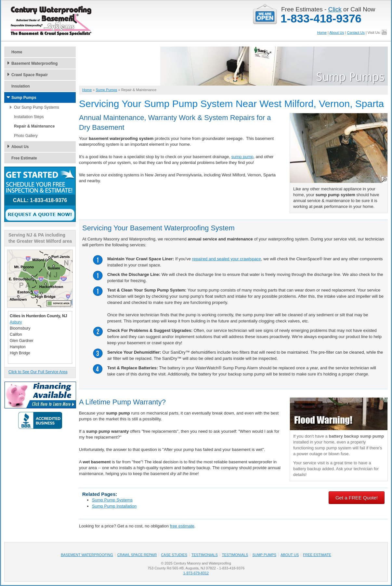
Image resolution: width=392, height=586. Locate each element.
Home (322, 33)
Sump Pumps (24, 98)
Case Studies (174, 555)
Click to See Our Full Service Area (38, 372)
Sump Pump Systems (112, 500)
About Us (337, 33)
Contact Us (356, 33)
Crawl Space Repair (30, 75)
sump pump (242, 157)
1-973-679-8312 (196, 573)
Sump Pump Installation (114, 506)
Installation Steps (29, 117)
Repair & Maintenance (34, 126)
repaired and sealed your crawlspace (227, 259)
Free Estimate (24, 158)
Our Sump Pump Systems (37, 107)
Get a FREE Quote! (357, 498)
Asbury (16, 322)
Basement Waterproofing (34, 63)
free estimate (182, 526)
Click (335, 9)
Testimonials (205, 555)
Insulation (21, 86)
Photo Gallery (26, 136)
